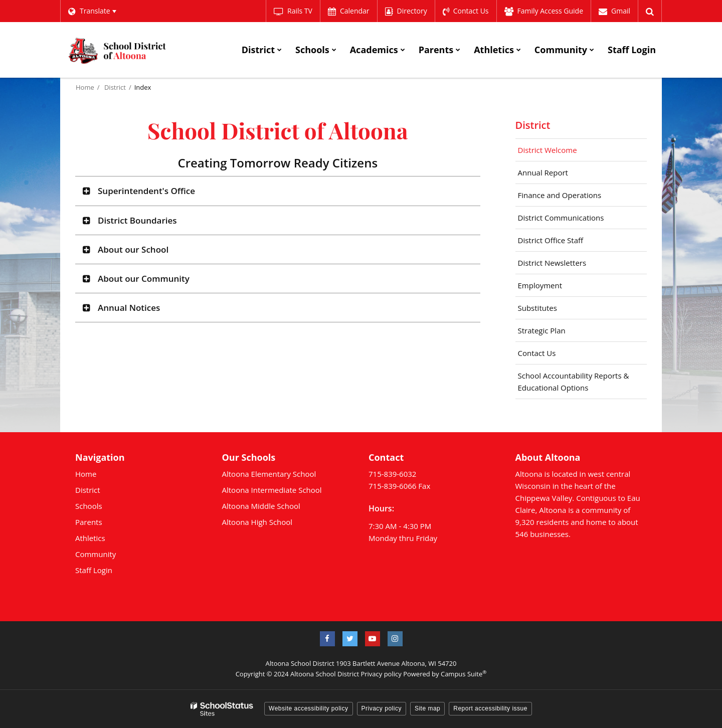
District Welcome (548, 149)
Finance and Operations (560, 195)
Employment (540, 285)
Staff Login (94, 570)
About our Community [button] (144, 278)
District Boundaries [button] (137, 220)
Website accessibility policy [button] (309, 708)
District (115, 87)
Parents (89, 521)
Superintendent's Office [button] (146, 190)
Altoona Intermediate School (272, 489)
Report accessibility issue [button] (490, 708)
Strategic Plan (542, 330)
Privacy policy (381, 673)
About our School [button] (133, 249)
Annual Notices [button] (129, 307)
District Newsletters (552, 262)
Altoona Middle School (261, 505)
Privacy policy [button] (382, 708)
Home (85, 87)
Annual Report (558, 174)
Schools (89, 505)
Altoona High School (257, 521)
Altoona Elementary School (269, 473)
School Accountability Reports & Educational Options (574, 381)
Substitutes (537, 307)
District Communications (561, 217)
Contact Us (537, 352)
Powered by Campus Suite (445, 673)
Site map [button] (427, 708)
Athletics (90, 537)
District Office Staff (565, 242)
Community (96, 554)
